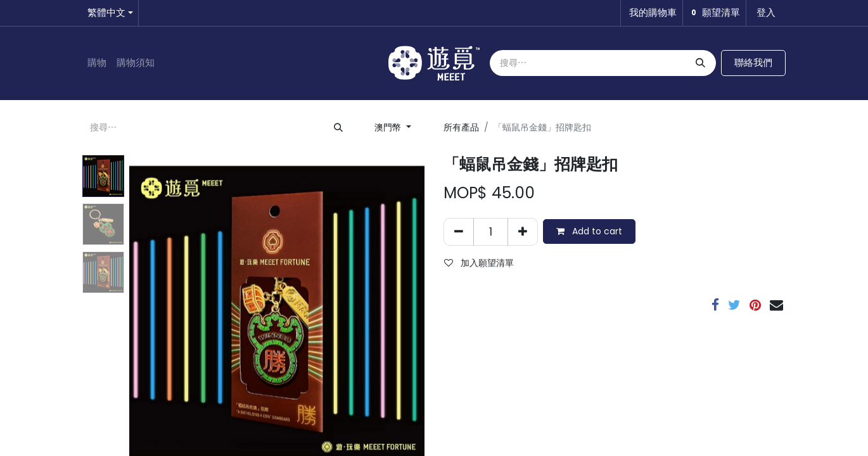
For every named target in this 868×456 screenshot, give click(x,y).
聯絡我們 (753, 62)
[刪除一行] (459, 232)
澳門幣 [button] (389, 127)
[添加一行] (523, 232)
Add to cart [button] (589, 231)
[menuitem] (97, 63)
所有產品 (461, 127)
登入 (766, 12)
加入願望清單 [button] (479, 263)
